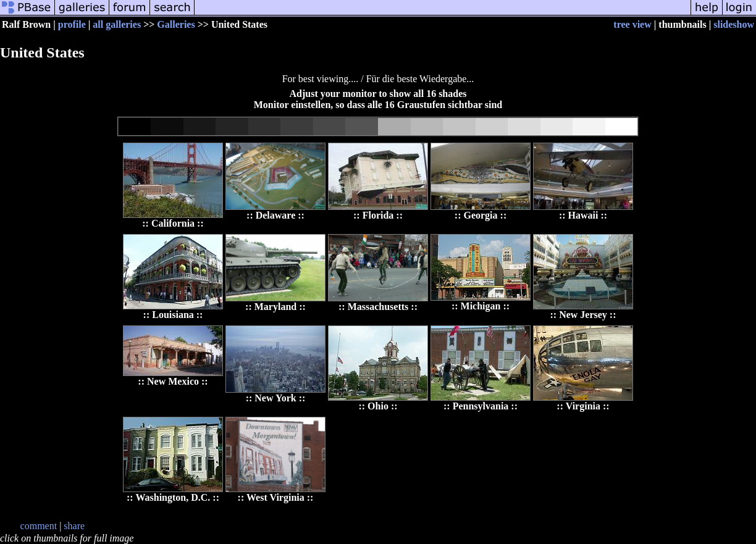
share (74, 526)
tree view (632, 24)
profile (72, 24)
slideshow (734, 24)
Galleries (176, 24)
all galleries (117, 24)
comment (39, 526)
